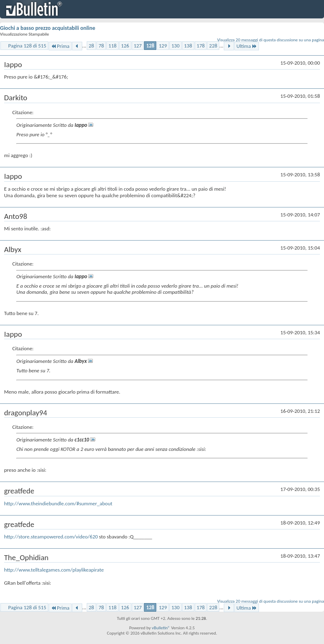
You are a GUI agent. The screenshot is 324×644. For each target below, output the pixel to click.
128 (150, 46)
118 (112, 46)
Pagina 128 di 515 (27, 46)
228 (213, 46)
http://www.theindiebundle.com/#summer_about (58, 503)
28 (91, 46)
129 (163, 46)
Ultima (247, 46)
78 (101, 46)
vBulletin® (161, 628)
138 (188, 46)
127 (138, 46)
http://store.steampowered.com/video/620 (51, 537)
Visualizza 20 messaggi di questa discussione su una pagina (271, 40)
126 (125, 46)
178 (201, 46)
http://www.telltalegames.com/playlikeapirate (54, 570)
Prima (60, 46)
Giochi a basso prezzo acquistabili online (48, 28)
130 (175, 46)
